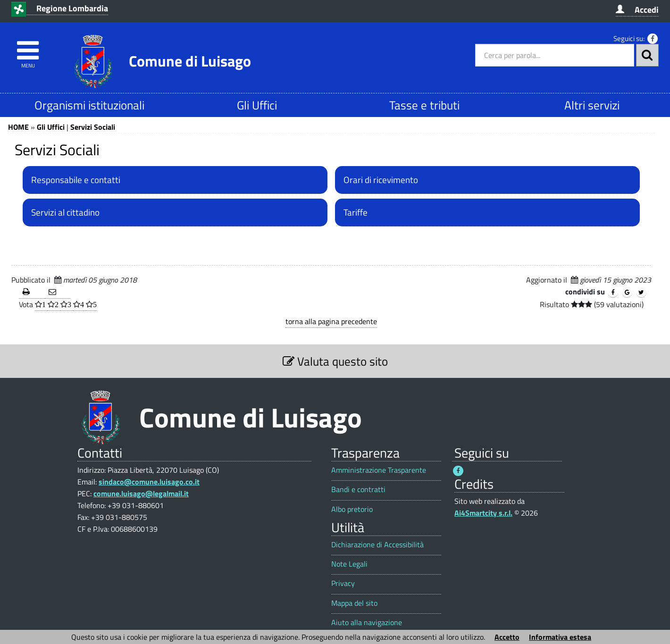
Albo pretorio (352, 509)
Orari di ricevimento (381, 180)
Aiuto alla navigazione (367, 623)
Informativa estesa (560, 637)
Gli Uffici (257, 105)
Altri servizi (592, 105)
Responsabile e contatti (76, 180)
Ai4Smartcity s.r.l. (483, 513)
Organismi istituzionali (89, 105)
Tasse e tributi (424, 105)
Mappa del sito (354, 603)
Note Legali (349, 564)
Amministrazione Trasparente (379, 470)
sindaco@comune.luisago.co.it (149, 482)
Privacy (343, 583)
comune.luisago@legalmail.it (141, 493)
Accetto (507, 637)
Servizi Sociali (93, 127)
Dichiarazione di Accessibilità (377, 545)
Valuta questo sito (335, 361)
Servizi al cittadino (65, 212)
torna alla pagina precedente (331, 321)
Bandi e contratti (358, 489)
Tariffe (356, 212)
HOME (18, 127)
